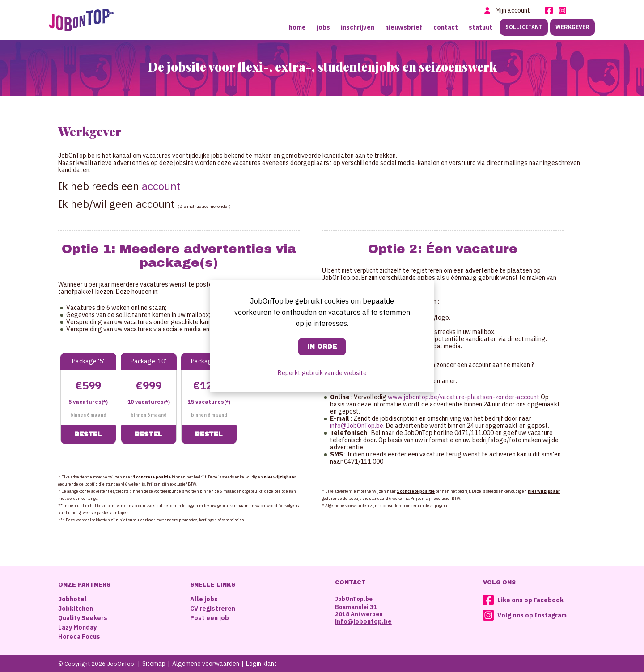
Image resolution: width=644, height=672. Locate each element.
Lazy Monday (77, 627)
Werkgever (572, 27)
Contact (446, 27)
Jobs (323, 27)
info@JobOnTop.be (357, 426)
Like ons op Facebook (530, 600)
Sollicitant (524, 27)
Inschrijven (358, 27)
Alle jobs (204, 599)
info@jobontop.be (363, 621)
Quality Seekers (83, 618)
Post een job (210, 618)
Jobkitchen (76, 609)
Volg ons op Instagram (532, 615)
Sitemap (154, 664)
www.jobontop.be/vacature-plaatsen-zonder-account (464, 397)
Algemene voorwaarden (206, 664)
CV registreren (213, 609)
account (161, 186)
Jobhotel (72, 599)
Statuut (481, 27)
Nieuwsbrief (404, 27)
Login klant (261, 664)
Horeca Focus (79, 637)
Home (297, 27)
